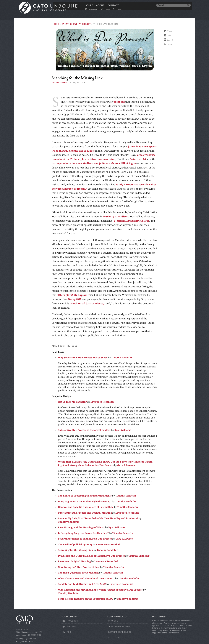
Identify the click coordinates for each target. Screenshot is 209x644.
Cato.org (113, 621)
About (100, 7)
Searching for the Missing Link (75, 550)
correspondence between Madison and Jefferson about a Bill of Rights (94, 163)
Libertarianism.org (119, 626)
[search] (171, 7)
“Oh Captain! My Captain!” (73, 295)
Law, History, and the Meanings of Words (81, 527)
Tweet (170, 31)
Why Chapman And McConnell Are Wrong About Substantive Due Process (100, 590)
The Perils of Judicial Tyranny (75, 544)
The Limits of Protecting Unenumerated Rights (85, 496)
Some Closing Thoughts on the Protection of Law (86, 599)
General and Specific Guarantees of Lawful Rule (86, 507)
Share (170, 45)
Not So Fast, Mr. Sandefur (72, 402)
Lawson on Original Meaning (74, 561)
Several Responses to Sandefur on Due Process (85, 539)
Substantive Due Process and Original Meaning (85, 513)
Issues (89, 7)
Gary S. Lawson (126, 465)
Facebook (91, 12)
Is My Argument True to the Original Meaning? (85, 501)
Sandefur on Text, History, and (82, 584)
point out (119, 102)
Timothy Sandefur (59, 82)
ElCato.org (114, 638)
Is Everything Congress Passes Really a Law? (83, 533)
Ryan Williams (123, 430)
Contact (113, 7)
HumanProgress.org (120, 632)
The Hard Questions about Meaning (78, 573)
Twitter (105, 12)
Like (169, 35)
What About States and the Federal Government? (86, 578)
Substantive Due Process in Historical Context (84, 430)
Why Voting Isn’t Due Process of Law (79, 567)
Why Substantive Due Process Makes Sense (83, 357)
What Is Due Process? (76, 24)
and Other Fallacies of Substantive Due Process (91, 556)
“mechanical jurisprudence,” (87, 303)
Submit (170, 40)
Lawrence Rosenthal (102, 402)
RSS (117, 12)
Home (55, 24)
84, (138, 159)
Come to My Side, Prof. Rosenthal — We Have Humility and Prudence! (98, 518)
